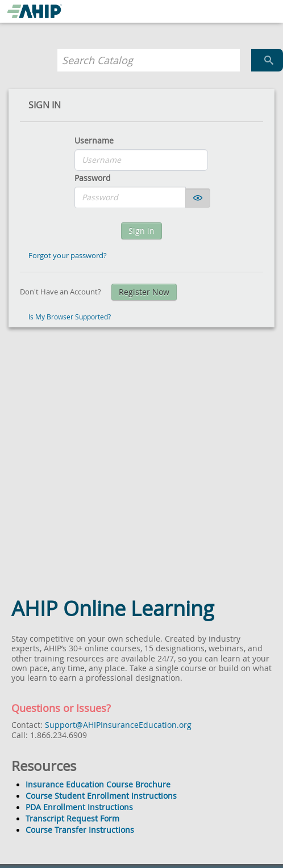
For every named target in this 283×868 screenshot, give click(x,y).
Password (93, 178)
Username (94, 140)
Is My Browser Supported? (70, 317)
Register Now (144, 292)
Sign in (141, 231)
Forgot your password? (68, 255)
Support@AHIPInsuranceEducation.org (118, 725)
